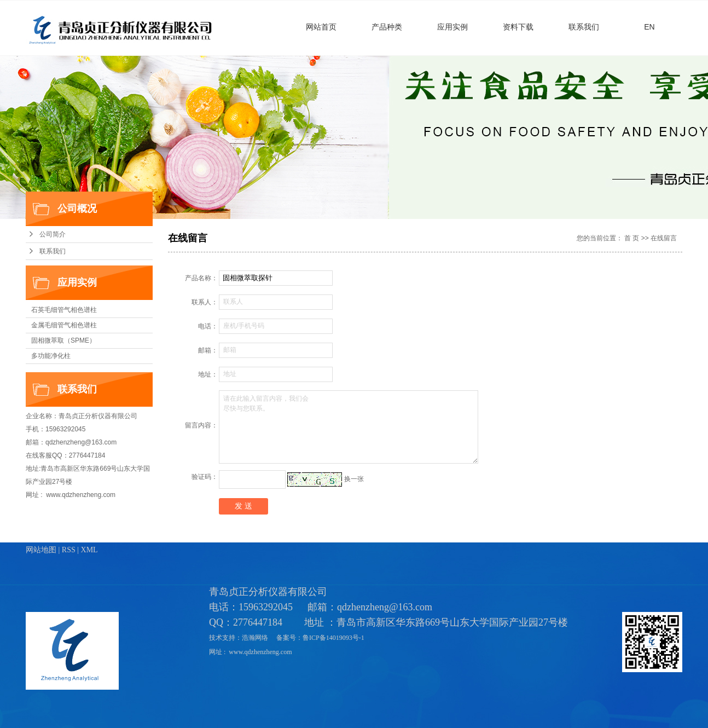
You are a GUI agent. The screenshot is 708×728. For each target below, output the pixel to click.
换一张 (354, 479)
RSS (69, 550)
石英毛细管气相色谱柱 (64, 310)
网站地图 (41, 550)
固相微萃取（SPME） (63, 340)
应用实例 (452, 27)
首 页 (632, 238)
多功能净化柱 (51, 356)
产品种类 (387, 27)
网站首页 (321, 27)
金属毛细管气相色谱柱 (64, 325)
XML (89, 550)
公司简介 (53, 234)
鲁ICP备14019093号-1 (334, 638)
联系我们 (584, 27)
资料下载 (518, 27)
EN (649, 27)
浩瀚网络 (256, 638)
